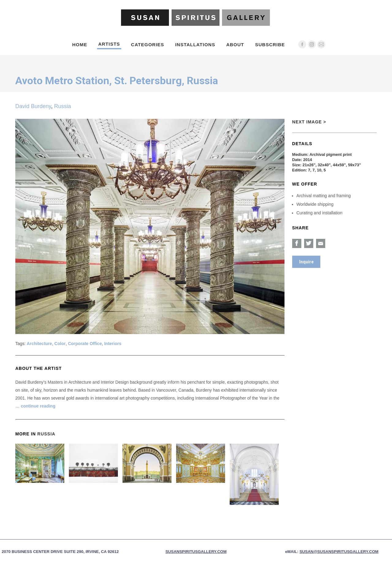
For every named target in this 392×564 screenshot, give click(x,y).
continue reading (38, 406)
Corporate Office (85, 344)
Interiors (113, 344)
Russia (63, 106)
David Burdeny (33, 106)
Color (60, 344)
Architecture (39, 344)
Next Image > (309, 122)
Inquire (306, 262)
